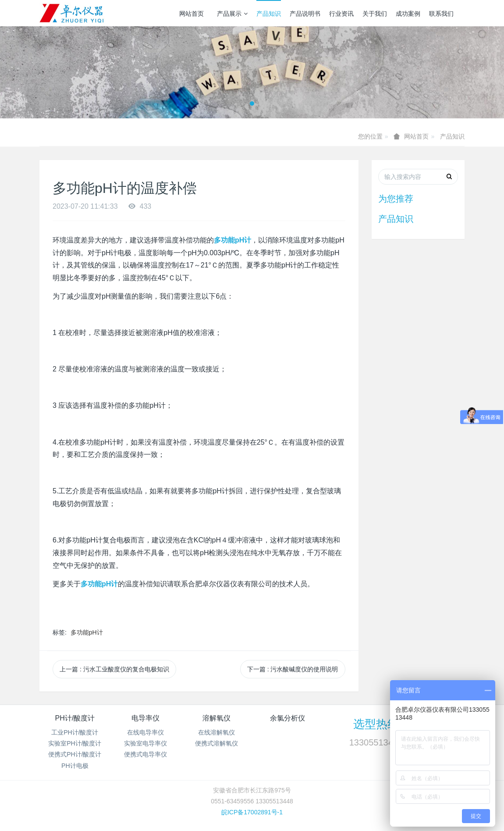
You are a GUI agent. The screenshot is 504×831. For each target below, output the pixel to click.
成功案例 (408, 14)
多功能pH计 (87, 632)
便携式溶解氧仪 (217, 743)
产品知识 (269, 14)
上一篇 (114, 669)
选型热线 (376, 724)
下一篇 (293, 669)
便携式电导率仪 (146, 754)
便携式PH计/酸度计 (75, 754)
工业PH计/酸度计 (75, 732)
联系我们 (441, 14)
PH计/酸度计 (75, 718)
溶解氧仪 (217, 718)
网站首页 (192, 14)
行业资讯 (341, 14)
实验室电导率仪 (146, 743)
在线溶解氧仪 (217, 732)
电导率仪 (146, 718)
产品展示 (232, 14)
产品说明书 (305, 14)
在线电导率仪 (146, 732)
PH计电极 (75, 766)
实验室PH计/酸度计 (75, 743)
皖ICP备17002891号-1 (252, 812)
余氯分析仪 (287, 718)
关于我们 (375, 14)
